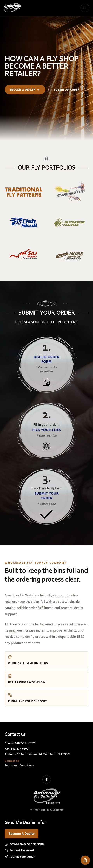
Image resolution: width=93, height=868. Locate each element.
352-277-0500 (20, 749)
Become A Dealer (22, 834)
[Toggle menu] (85, 8)
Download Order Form (25, 844)
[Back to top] (47, 779)
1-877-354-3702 (25, 743)
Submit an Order (67, 89)
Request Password (19, 850)
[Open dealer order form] (85, 860)
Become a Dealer (25, 89)
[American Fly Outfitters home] (13, 8)
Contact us (12, 761)
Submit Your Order (20, 857)
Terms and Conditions (19, 765)
